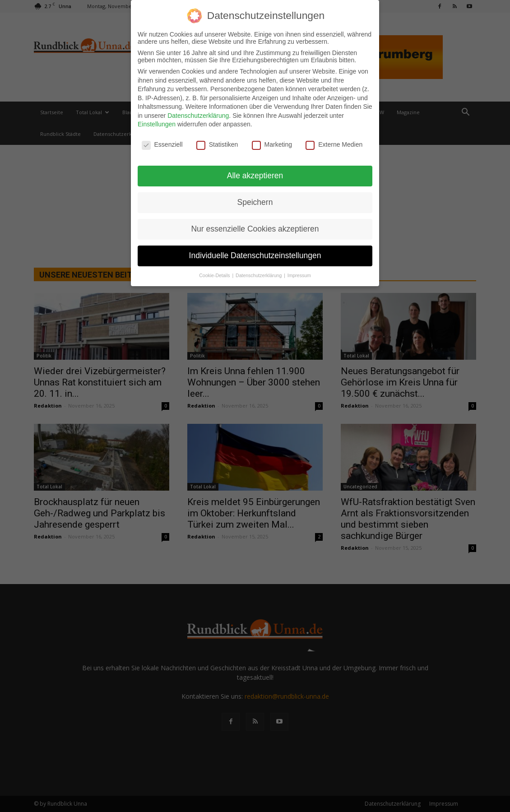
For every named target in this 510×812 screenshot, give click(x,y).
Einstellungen (157, 124)
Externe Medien (334, 144)
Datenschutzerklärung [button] (259, 275)
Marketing (272, 144)
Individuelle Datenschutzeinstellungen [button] (255, 255)
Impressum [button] (299, 275)
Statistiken (217, 144)
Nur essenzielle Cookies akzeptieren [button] (255, 228)
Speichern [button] (255, 202)
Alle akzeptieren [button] (255, 176)
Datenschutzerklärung (198, 115)
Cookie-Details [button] (215, 275)
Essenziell (162, 144)
